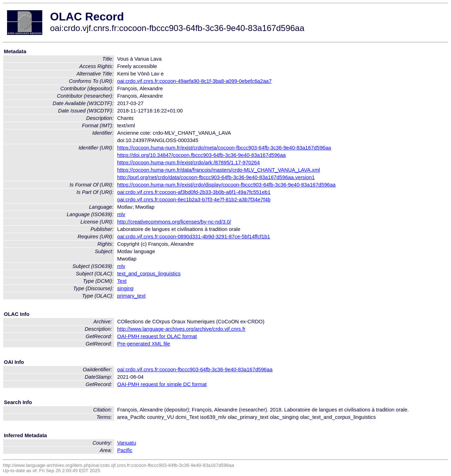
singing (125, 288)
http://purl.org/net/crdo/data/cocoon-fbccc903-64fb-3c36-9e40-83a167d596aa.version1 (216, 177)
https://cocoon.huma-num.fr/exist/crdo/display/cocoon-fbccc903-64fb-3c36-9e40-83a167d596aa (227, 185)
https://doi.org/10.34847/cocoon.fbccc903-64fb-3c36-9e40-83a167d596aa (202, 155)
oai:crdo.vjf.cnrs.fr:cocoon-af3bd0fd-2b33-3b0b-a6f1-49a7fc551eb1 (194, 192)
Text (122, 281)
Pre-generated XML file (144, 344)
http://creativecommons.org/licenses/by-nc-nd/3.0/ (174, 222)
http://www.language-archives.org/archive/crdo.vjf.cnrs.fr (181, 329)
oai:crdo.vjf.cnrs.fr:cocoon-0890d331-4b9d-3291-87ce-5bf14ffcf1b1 (194, 237)
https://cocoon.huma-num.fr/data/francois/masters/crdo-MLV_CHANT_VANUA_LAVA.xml (219, 170)
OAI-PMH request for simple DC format (162, 384)
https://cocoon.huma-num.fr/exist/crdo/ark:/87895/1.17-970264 (189, 163)
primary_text (132, 296)
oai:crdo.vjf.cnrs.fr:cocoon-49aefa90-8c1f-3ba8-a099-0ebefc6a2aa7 (194, 81)
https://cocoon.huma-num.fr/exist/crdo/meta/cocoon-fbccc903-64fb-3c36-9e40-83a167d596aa (224, 148)
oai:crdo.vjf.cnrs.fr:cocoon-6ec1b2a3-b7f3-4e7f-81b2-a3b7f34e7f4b (194, 200)
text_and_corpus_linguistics (149, 274)
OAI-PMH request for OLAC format (157, 336)
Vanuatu (127, 443)
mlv (121, 214)
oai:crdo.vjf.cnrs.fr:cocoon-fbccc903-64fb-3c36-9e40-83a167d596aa (195, 370)
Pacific (125, 450)
